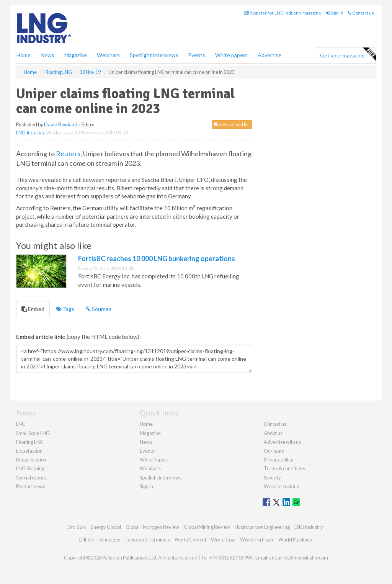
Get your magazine (348, 54)
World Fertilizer (257, 540)
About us (273, 433)
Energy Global (106, 527)
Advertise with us (282, 442)
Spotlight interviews (154, 55)
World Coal (223, 540)
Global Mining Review (207, 527)
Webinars (108, 55)
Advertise (269, 55)
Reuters (68, 154)
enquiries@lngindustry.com (299, 558)
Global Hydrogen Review (152, 527)
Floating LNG (30, 442)
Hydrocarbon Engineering (262, 527)
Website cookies (281, 486)
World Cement (190, 540)
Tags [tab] (65, 309)
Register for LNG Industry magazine (283, 13)
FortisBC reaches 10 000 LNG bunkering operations (157, 258)
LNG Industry (30, 133)
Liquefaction (29, 451)
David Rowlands (62, 124)
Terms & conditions (284, 468)
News (146, 442)
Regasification (31, 460)
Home (24, 55)
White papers (231, 55)
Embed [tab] (33, 309)
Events (197, 55)
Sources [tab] (99, 309)
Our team (274, 451)
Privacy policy (278, 460)
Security (272, 478)
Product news (31, 486)
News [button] (47, 55)
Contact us (361, 13)
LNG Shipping (30, 468)
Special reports (32, 478)
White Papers (154, 460)
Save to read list (232, 124)
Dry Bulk (77, 527)
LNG (21, 424)
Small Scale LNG (33, 433)
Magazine (76, 55)
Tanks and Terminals (148, 540)
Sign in (335, 13)
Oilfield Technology (100, 540)
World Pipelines (295, 540)
